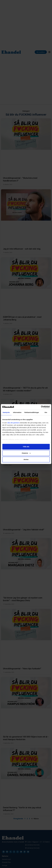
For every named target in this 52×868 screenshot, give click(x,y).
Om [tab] (46, 412)
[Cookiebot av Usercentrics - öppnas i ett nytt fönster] (41, 407)
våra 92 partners (13, 423)
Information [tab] (17, 412)
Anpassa (26, 453)
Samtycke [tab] (6, 412)
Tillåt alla (26, 447)
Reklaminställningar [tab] (32, 412)
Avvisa (26, 459)
